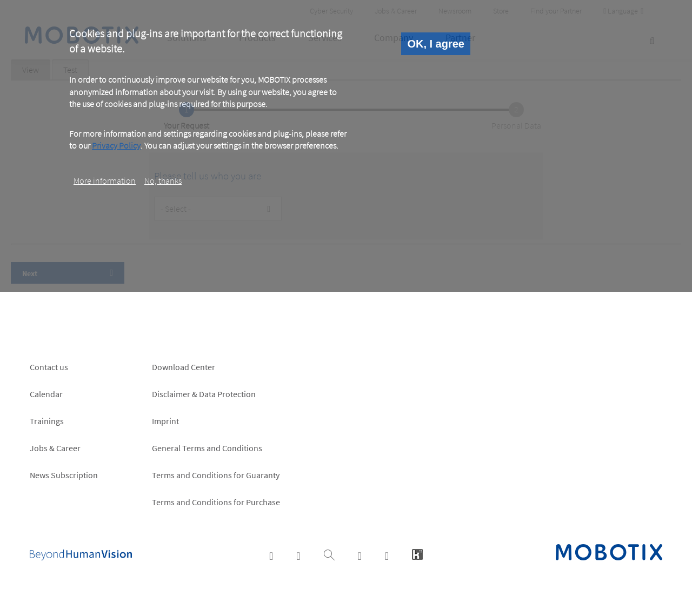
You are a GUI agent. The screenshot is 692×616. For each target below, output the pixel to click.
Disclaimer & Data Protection (204, 394)
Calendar (46, 394)
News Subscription (64, 475)
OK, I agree (436, 44)
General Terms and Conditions (207, 448)
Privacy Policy (116, 145)
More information (105, 180)
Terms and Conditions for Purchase (216, 502)
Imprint (165, 421)
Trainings (47, 421)
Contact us (49, 367)
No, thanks (163, 180)
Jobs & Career (55, 448)
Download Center (184, 367)
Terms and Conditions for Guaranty (216, 475)
